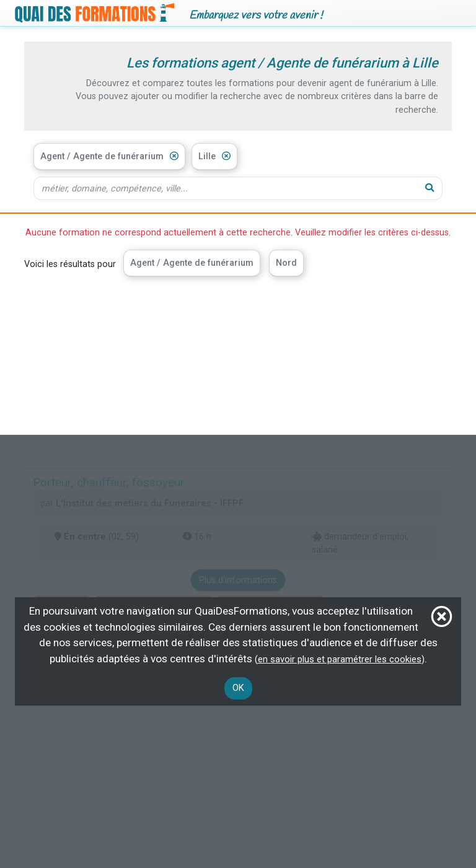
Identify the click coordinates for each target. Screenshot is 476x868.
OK (238, 688)
